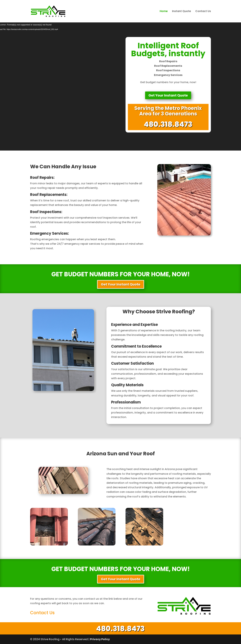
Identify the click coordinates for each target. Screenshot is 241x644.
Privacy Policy (100, 639)
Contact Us (203, 12)
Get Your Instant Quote (168, 95)
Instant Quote (182, 12)
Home (164, 12)
